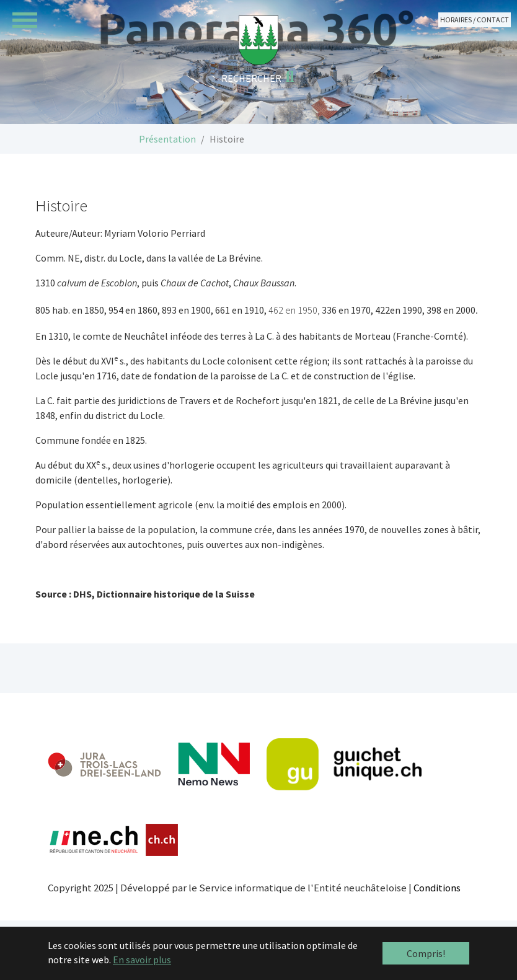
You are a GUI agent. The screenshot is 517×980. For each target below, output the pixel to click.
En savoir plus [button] (142, 960)
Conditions (437, 888)
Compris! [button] (426, 953)
